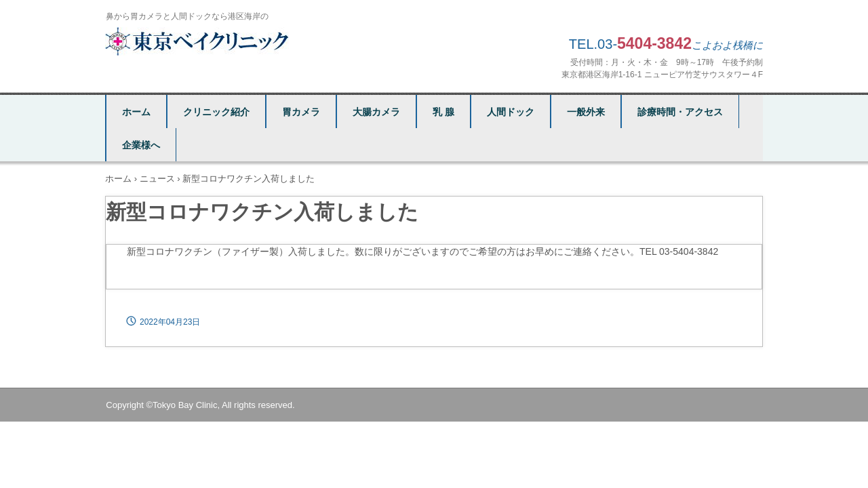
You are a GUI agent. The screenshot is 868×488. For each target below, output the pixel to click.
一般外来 (586, 112)
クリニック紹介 (216, 112)
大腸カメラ (376, 112)
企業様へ (141, 145)
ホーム (136, 112)
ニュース (157, 179)
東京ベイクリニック (199, 41)
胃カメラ (301, 112)
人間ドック (511, 112)
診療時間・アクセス (680, 112)
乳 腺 (443, 112)
